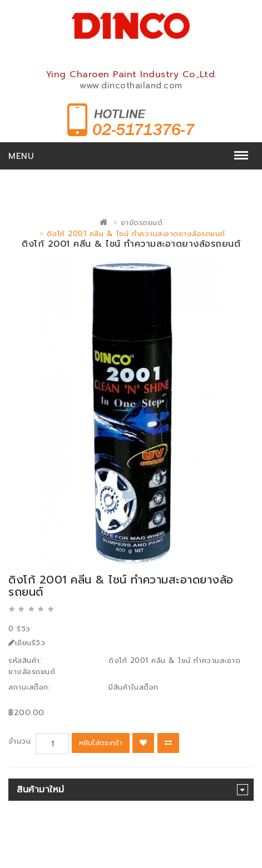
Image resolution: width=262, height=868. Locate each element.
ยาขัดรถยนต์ (142, 223)
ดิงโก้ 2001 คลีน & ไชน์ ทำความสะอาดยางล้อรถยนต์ (136, 234)
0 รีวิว (19, 629)
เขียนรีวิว (27, 643)
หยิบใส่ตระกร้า (101, 743)
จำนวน (19, 741)
